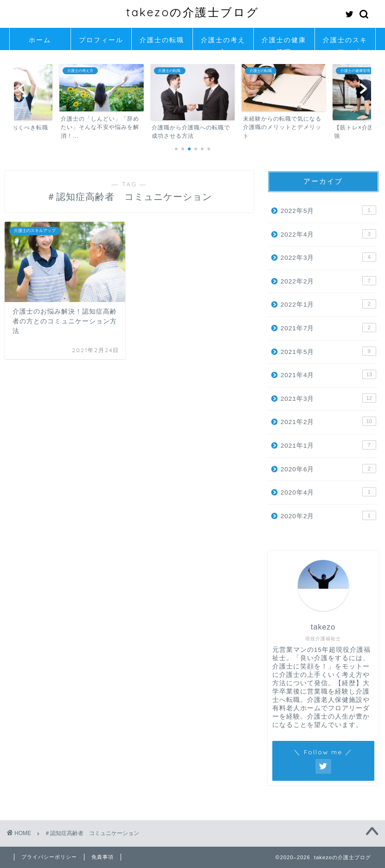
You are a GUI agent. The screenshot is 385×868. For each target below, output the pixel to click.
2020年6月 (328, 469)
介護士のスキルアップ (345, 43)
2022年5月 (328, 210)
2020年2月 (328, 515)
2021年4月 (328, 374)
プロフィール (101, 40)
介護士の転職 (162, 40)
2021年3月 (328, 398)
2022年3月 (328, 257)
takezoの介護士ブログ (193, 12)
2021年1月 (328, 445)
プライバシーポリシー (49, 857)
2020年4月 (328, 492)
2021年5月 (328, 351)
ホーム (40, 40)
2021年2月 (328, 421)
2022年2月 (328, 281)
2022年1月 (328, 304)
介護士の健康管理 (284, 43)
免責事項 (103, 857)
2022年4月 (328, 234)
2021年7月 (328, 328)
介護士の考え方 (223, 43)
